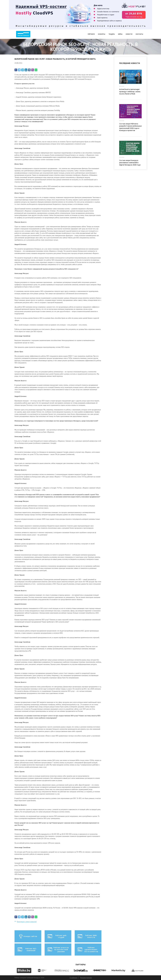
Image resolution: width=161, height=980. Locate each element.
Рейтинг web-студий (57, 936)
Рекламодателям (86, 978)
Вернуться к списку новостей (27, 922)
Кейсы (120, 34)
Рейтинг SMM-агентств (87, 936)
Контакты (139, 34)
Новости (129, 34)
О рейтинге (74, 978)
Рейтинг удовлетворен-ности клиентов (88, 949)
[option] (24, 971)
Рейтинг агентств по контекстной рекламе (58, 949)
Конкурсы (102, 34)
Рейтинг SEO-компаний (27, 950)
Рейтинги (91, 34)
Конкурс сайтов (28, 936)
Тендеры (112, 34)
